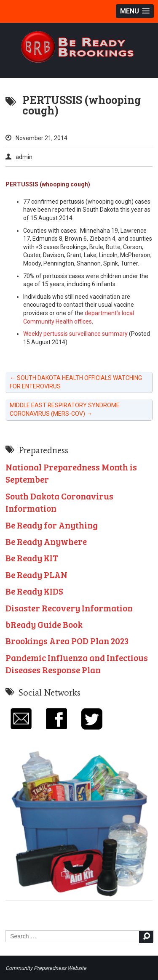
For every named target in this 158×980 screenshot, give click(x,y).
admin (24, 157)
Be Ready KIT (32, 558)
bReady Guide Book (44, 624)
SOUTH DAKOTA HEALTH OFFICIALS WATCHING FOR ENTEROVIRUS (76, 382)
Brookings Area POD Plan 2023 (67, 641)
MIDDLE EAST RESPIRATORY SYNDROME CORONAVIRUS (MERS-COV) (65, 409)
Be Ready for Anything (52, 525)
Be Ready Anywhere (46, 541)
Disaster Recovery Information (69, 608)
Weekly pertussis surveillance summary (75, 334)
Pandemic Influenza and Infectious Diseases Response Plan (77, 664)
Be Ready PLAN (36, 575)
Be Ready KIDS (34, 591)
